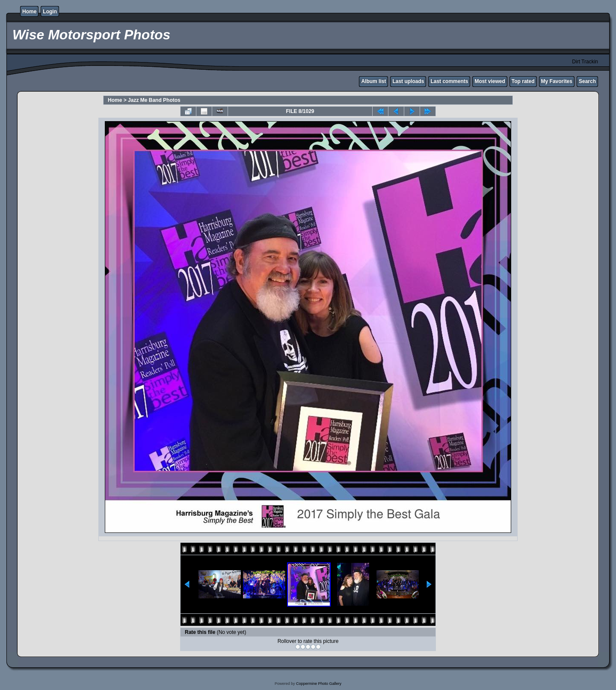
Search (587, 81)
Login (50, 12)
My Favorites (557, 81)
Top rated (523, 81)
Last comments (449, 81)
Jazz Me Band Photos (154, 100)
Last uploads (408, 81)
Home (29, 12)
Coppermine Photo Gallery (319, 684)
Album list (373, 81)
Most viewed (490, 81)
